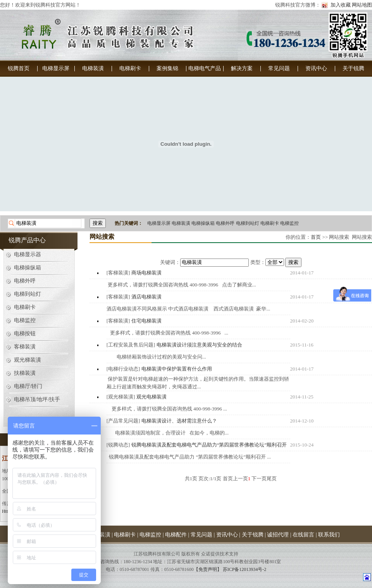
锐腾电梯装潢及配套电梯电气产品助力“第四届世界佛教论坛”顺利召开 (209, 445)
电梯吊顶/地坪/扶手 (37, 399)
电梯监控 (289, 223)
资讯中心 (316, 68)
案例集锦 (167, 68)
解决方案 (242, 68)
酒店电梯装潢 (146, 297)
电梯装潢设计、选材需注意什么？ (179, 421)
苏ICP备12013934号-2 (245, 569)
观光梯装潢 (28, 360)
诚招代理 (278, 535)
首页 (316, 237)
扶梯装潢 (25, 373)
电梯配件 (176, 535)
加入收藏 (341, 5)
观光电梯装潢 (152, 397)
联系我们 (329, 535)
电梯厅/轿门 (28, 386)
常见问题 (279, 68)
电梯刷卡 (130, 68)
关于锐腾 (353, 68)
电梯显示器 (28, 254)
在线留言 (303, 535)
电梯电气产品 (205, 68)
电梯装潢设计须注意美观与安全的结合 (199, 345)
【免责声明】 (208, 569)
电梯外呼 (225, 223)
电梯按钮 (25, 334)
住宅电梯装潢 (146, 321)
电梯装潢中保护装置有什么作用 (177, 369)
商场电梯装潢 (146, 273)
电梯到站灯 (248, 223)
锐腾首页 (19, 68)
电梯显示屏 (56, 68)
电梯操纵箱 (203, 223)
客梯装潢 (25, 347)
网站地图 (362, 5)
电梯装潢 (93, 68)
